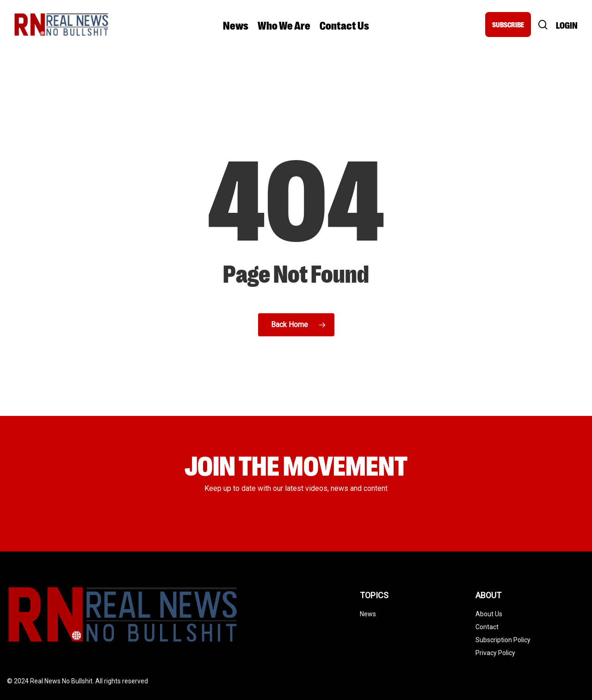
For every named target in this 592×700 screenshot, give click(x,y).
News (368, 614)
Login (567, 25)
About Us (489, 614)
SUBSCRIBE (508, 24)
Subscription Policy (503, 640)
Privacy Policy (495, 653)
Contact (487, 627)
